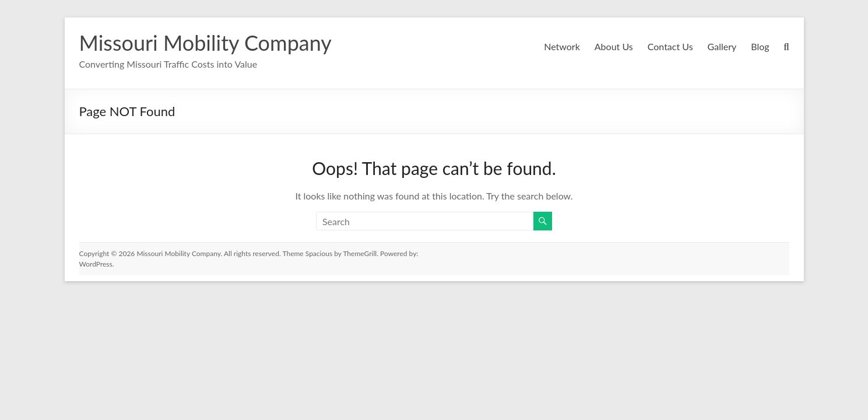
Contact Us (669, 46)
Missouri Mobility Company (205, 42)
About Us (612, 46)
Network (561, 46)
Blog (760, 46)
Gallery (721, 46)
